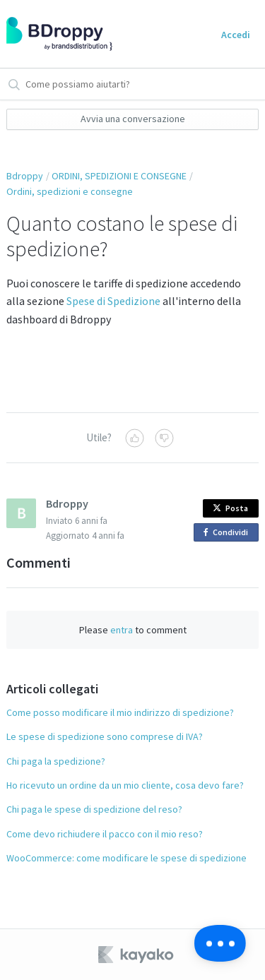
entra (122, 630)
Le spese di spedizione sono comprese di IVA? (105, 736)
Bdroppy (25, 176)
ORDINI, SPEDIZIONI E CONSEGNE (119, 176)
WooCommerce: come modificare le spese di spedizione (126, 858)
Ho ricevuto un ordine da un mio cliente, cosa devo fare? (125, 785)
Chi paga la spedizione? (56, 761)
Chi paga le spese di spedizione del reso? (94, 809)
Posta (230, 508)
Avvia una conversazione (133, 119)
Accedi (236, 35)
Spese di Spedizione (113, 301)
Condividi (228, 533)
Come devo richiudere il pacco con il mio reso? (105, 834)
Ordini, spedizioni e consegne (70, 191)
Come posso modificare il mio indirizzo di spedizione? (120, 712)
